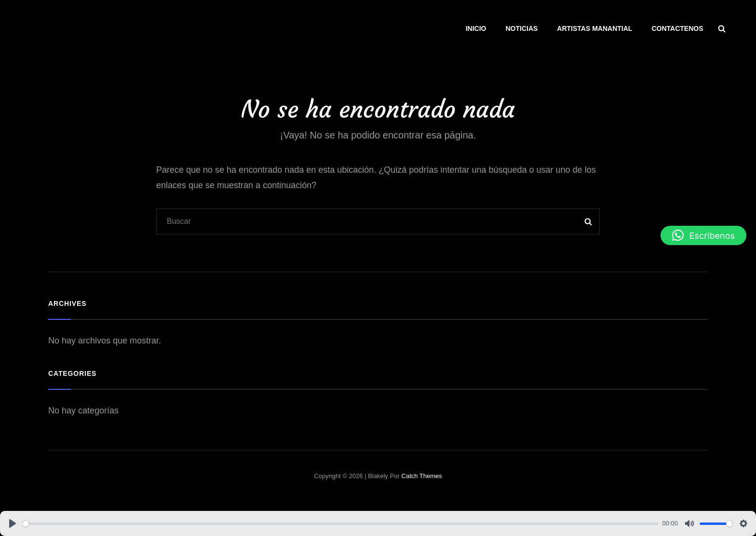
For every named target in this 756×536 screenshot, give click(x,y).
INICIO (476, 28)
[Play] (13, 523)
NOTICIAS (521, 28)
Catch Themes (422, 476)
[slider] (341, 524)
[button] (703, 235)
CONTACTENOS (677, 28)
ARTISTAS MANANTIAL (594, 28)
